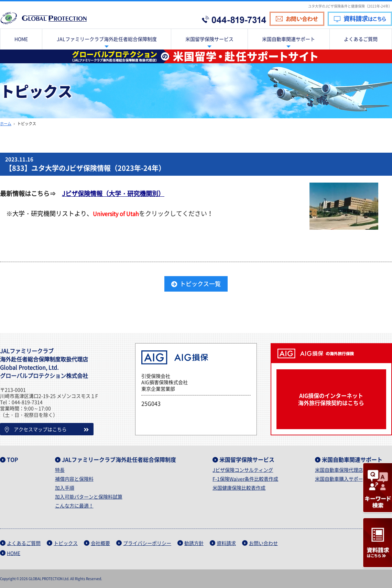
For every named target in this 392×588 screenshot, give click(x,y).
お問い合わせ (263, 543)
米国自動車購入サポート (341, 479)
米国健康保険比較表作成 (239, 488)
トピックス (66, 543)
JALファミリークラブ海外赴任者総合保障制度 (119, 459)
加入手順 (65, 488)
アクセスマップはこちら (36, 429)
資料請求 (226, 543)
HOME (14, 553)
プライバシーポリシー (147, 543)
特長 (60, 470)
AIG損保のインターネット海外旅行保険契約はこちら (331, 399)
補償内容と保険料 (74, 479)
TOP (13, 459)
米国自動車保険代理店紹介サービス (353, 470)
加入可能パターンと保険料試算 (89, 497)
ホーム (6, 124)
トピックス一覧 (200, 284)
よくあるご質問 (24, 543)
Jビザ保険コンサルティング (243, 470)
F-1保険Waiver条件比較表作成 (245, 479)
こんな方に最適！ (74, 505)
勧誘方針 (194, 543)
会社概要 (100, 543)
